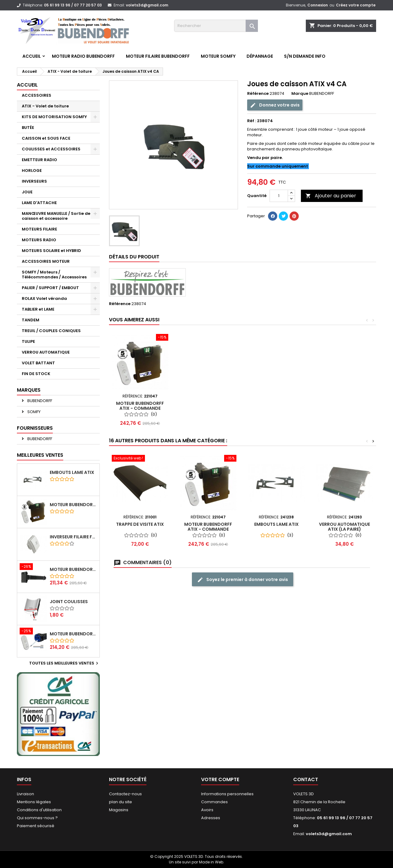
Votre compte (220, 779)
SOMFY (33, 412)
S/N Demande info (305, 56)
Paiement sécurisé (36, 826)
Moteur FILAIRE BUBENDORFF (158, 56)
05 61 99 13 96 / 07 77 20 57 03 (73, 5)
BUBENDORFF (39, 401)
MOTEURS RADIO (39, 240)
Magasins (119, 810)
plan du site (121, 802)
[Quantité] (279, 196)
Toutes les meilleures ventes (64, 663)
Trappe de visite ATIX (140, 524)
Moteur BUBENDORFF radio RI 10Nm (73, 634)
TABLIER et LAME (38, 309)
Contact (306, 779)
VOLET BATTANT (38, 363)
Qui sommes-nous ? (37, 818)
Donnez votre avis (275, 105)
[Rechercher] (216, 26)
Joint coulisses (69, 602)
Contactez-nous (125, 794)
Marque (300, 94)
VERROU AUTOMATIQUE (46, 352)
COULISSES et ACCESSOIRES (51, 149)
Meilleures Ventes (40, 455)
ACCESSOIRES (37, 95)
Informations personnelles (227, 794)
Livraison (25, 794)
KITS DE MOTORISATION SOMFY (54, 117)
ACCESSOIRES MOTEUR (46, 261)
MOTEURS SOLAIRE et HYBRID (51, 251)
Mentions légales (34, 802)
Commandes (214, 802)
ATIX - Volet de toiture (45, 106)
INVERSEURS (34, 181)
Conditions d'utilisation (39, 810)
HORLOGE (32, 170)
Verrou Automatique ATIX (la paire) (140, 406)
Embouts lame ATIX (72, 472)
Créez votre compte (356, 5)
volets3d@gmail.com (147, 5)
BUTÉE (28, 128)
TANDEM (31, 320)
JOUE (27, 192)
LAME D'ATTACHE (39, 203)
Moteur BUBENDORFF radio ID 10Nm (73, 505)
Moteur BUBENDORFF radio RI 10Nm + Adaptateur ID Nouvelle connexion (73, 569)
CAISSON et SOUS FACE (46, 138)
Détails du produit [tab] (134, 257)
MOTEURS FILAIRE (39, 229)
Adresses (211, 818)
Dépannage (260, 56)
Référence (258, 94)
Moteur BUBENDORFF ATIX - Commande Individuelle (208, 408)
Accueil (32, 56)
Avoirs (207, 810)
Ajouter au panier (331, 196)
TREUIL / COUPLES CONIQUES (51, 331)
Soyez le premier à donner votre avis (243, 580)
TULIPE (28, 341)
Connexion (318, 5)
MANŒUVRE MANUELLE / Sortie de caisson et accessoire (56, 216)
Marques (29, 390)
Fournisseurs (35, 428)
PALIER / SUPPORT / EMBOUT (50, 288)
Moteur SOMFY (218, 56)
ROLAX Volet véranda (44, 298)
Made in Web (211, 862)
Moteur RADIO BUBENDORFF (83, 56)
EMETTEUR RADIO (39, 160)
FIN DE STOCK (36, 374)
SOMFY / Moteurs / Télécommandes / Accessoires (54, 275)
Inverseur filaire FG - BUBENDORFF (73, 537)
